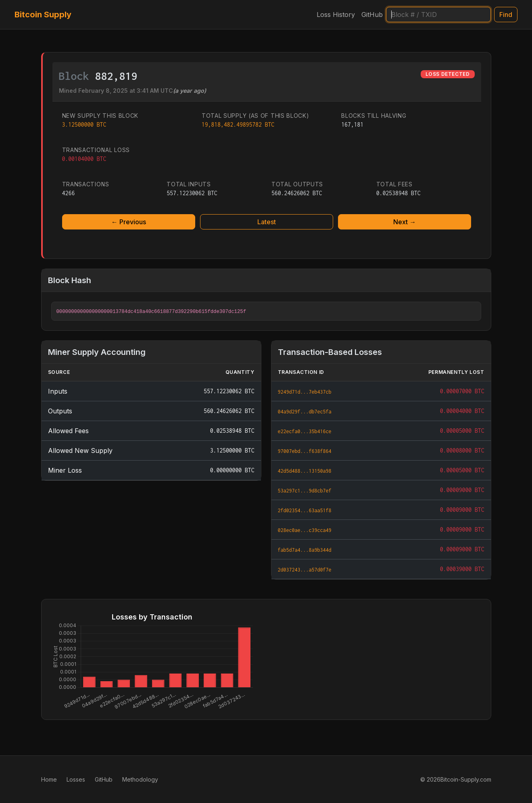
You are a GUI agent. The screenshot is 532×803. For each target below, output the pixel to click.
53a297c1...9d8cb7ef (305, 491)
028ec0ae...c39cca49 (305, 530)
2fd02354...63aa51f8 (305, 510)
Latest (267, 222)
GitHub (372, 15)
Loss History (336, 15)
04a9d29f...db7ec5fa (305, 412)
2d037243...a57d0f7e (305, 570)
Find (506, 15)
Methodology (140, 779)
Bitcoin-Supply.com (466, 779)
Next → (405, 222)
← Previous (129, 222)
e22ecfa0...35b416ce (305, 431)
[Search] (438, 15)
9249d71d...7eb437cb (305, 392)
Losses (76, 779)
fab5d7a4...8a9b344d (305, 550)
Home (49, 779)
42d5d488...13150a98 (305, 471)
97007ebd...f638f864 (305, 451)
